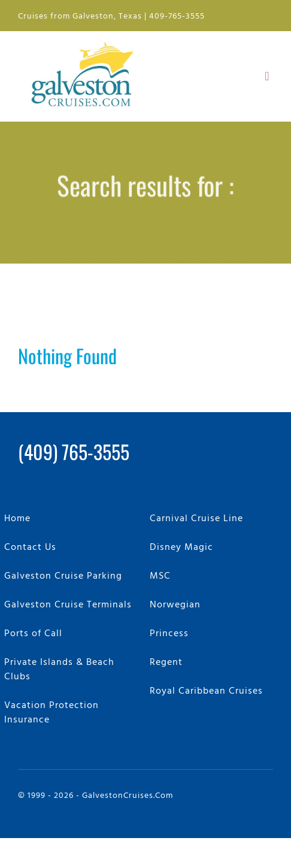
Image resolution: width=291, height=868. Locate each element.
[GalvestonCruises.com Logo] (85, 41)
